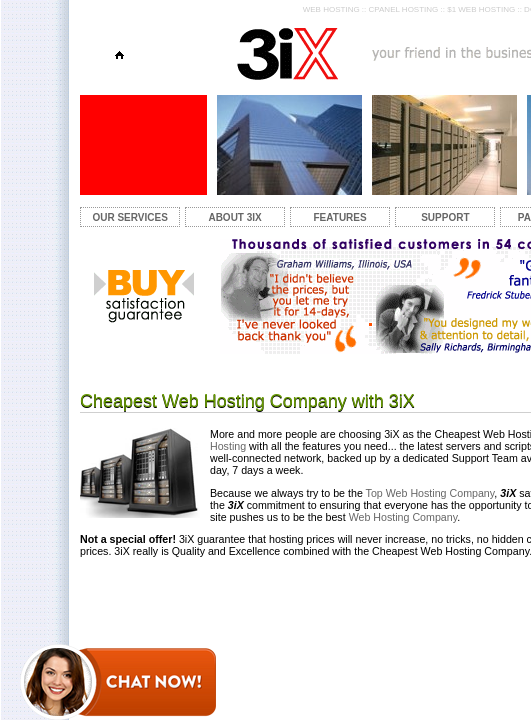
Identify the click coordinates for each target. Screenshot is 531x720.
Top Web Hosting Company (429, 493)
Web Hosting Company (403, 517)
